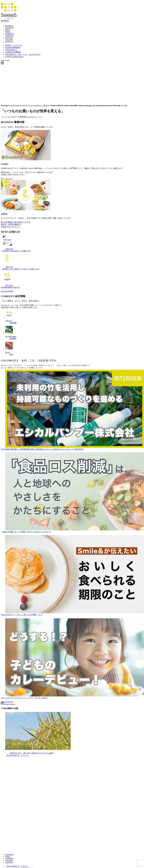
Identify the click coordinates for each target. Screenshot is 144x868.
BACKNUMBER (7, 293)
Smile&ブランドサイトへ (11, 228)
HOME (14, 45)
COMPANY (13, 52)
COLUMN (23, 54)
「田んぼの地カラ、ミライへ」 (17, 866)
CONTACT (9, 41)
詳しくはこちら (7, 179)
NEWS (11, 50)
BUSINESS (13, 48)
